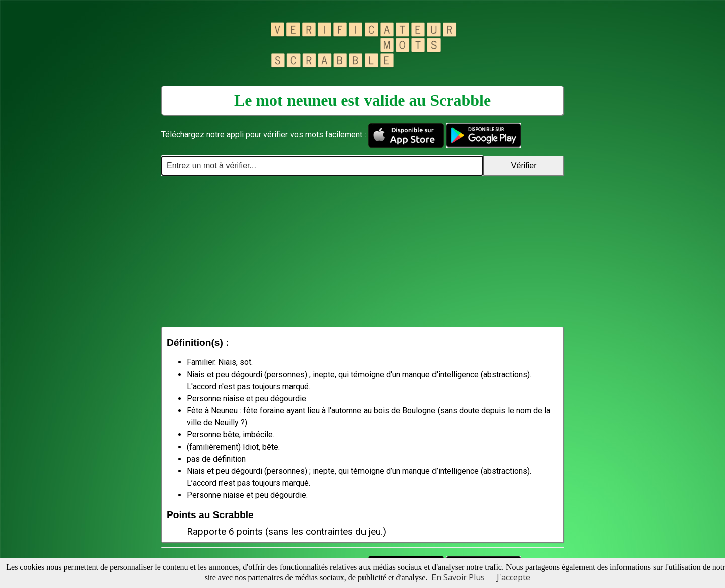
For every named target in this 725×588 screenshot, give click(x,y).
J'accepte (514, 577)
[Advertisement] (362, 251)
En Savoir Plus (458, 577)
